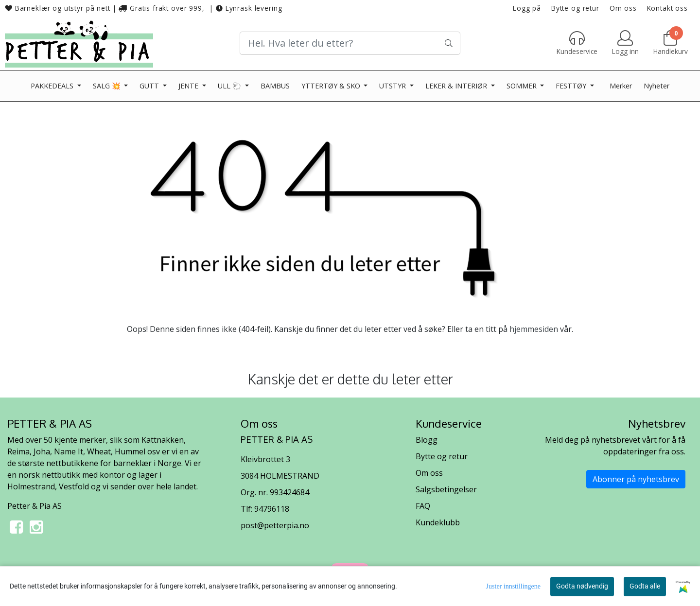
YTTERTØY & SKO (332, 86)
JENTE (189, 86)
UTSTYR (394, 86)
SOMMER (523, 86)
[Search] (350, 43)
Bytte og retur (575, 8)
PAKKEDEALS (53, 86)
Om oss (623, 8)
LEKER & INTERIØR (457, 86)
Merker (621, 86)
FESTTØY (572, 86)
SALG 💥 (108, 86)
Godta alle (645, 586)
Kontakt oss (667, 8)
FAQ (423, 506)
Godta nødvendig (582, 586)
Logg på (527, 8)
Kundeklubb (438, 522)
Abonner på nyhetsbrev (636, 479)
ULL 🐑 (230, 86)
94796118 (272, 509)
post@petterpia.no (275, 525)
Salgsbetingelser (446, 489)
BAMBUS (275, 86)
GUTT (150, 86)
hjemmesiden (534, 329)
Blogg (427, 440)
